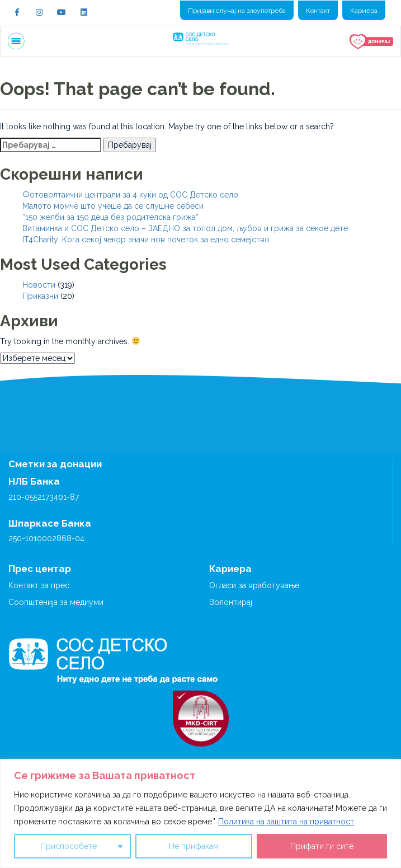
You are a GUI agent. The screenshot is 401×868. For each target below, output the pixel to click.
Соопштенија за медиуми (56, 602)
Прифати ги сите (322, 846)
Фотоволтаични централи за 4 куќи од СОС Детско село (130, 195)
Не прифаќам (194, 846)
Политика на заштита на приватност (286, 822)
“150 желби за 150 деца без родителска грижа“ (110, 217)
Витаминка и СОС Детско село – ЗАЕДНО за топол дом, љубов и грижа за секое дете (185, 228)
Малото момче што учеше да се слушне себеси (113, 206)
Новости (39, 285)
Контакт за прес (39, 585)
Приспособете (69, 846)
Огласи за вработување (254, 585)
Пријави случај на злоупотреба (237, 11)
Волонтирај (231, 602)
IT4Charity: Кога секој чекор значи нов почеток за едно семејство (146, 240)
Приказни (40, 296)
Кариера (364, 11)
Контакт (318, 11)
